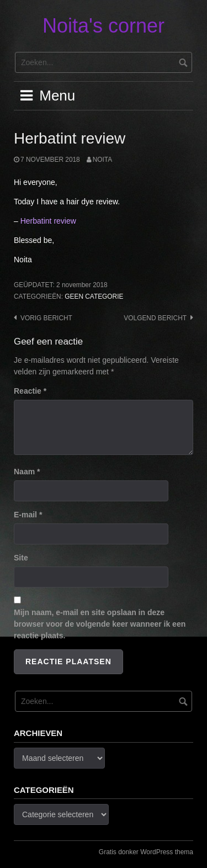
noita (102, 160)
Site (21, 558)
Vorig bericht (46, 318)
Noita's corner (104, 26)
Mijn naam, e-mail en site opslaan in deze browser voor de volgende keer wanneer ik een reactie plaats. (100, 624)
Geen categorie (94, 297)
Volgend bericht (155, 318)
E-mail (28, 515)
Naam (27, 472)
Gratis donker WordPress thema (146, 852)
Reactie (30, 391)
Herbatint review (48, 221)
